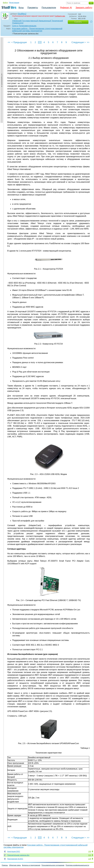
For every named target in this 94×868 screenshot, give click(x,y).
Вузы (21, 8)
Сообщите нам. (60, 16)
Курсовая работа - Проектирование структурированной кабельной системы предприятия (37, 30)
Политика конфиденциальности (77, 865)
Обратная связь (15, 865)
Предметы (33, 8)
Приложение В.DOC (15, 859)
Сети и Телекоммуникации (24, 26)
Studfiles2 (22, 14)
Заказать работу (84, 8)
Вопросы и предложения (31, 865)
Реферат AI (66, 8)
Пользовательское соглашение (53, 865)
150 (90, 851)
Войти (5, 3)
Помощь (5, 865)
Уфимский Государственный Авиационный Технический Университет (38, 22)
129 (90, 859)
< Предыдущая (19, 42)
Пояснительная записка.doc (18, 855)
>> (88, 42)
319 (90, 855)
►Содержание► (2, 80)
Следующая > (79, 42)
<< (9, 42)
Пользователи (49, 8)
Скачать (78, 22)
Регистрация (14, 3)
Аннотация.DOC (14, 851)
